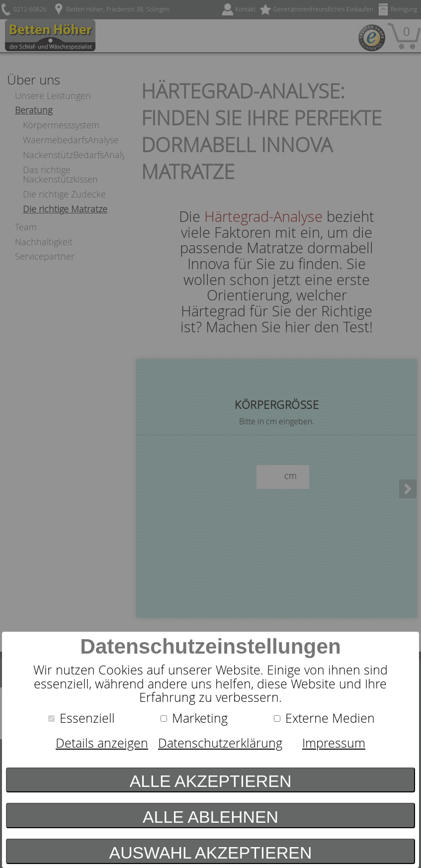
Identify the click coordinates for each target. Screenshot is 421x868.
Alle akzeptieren (211, 781)
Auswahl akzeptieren (211, 853)
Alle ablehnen (210, 817)
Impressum (334, 743)
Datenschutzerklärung (220, 743)
